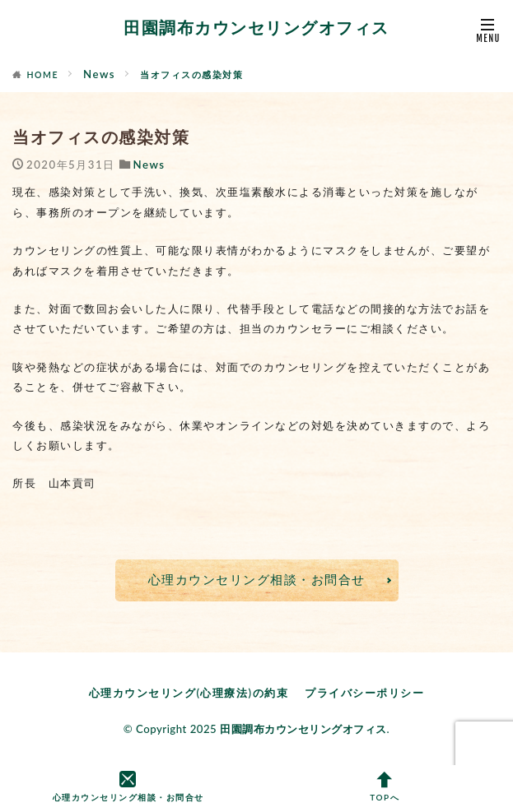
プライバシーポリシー (364, 693)
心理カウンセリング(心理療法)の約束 (189, 693)
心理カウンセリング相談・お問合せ (257, 579)
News (99, 74)
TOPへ (385, 787)
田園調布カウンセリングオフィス (256, 28)
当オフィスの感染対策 (191, 75)
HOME (43, 75)
